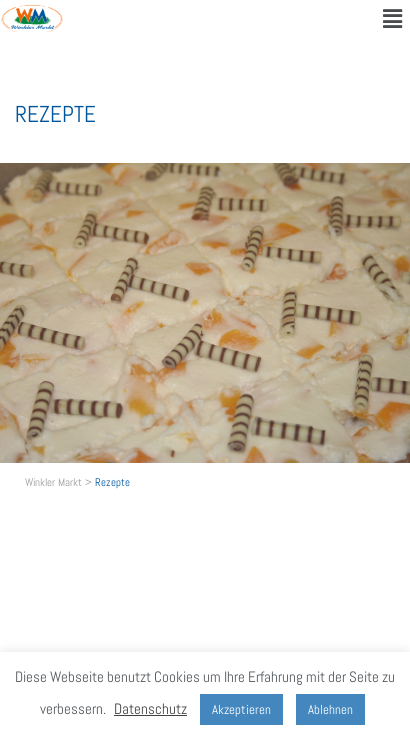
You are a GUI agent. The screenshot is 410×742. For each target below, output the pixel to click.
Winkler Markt (53, 482)
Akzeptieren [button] (241, 709)
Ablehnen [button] (330, 709)
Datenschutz (150, 708)
